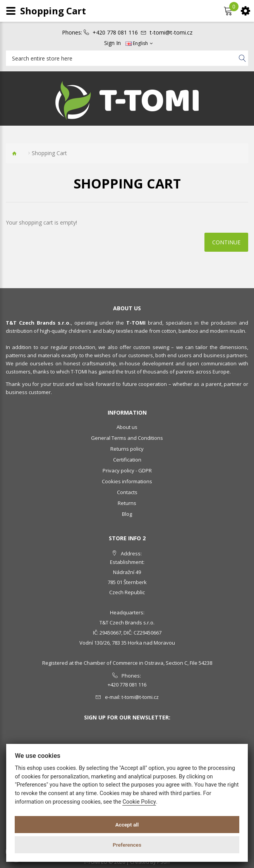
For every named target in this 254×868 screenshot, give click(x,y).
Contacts (127, 492)
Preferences (127, 845)
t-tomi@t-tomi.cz (171, 33)
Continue (226, 242)
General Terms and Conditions (127, 438)
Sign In (112, 43)
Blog (127, 514)
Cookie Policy (139, 802)
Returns (127, 503)
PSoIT (164, 862)
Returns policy (127, 449)
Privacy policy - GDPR (127, 470)
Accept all (127, 825)
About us (127, 427)
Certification (127, 460)
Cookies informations (127, 481)
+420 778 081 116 (115, 33)
